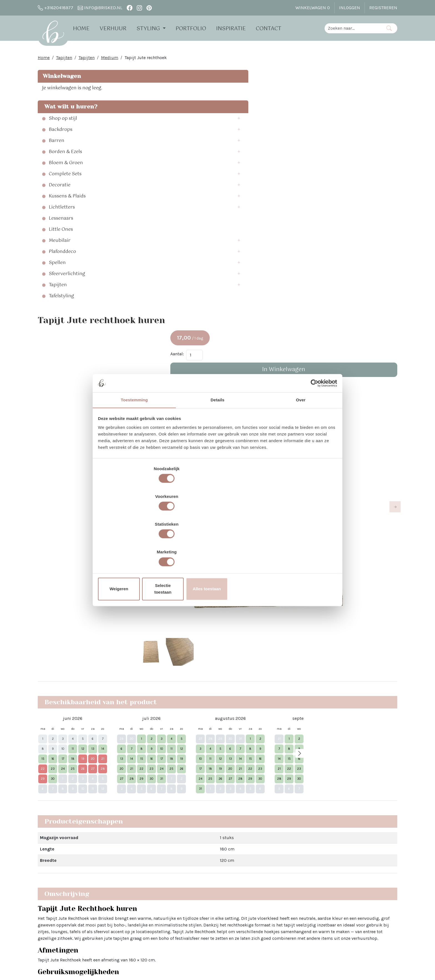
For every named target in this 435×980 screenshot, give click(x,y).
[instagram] (139, 8)
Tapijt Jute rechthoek (146, 61)
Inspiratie (238, 28)
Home (89, 28)
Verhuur (121, 28)
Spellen (57, 266)
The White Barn (126, 939)
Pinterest (266, 882)
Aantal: (319, 114)
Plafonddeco (62, 255)
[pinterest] (149, 8)
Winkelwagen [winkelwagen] (313, 8)
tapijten (193, 600)
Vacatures (121, 929)
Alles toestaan (297, 547)
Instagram (268, 872)
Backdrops (61, 133)
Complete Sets (65, 178)
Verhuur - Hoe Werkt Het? (136, 872)
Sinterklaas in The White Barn (213, 872)
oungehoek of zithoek (246, 577)
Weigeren (138, 547)
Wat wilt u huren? (69, 110)
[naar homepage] (57, 34)
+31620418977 (55, 8)
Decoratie (60, 189)
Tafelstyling (61, 300)
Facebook (267, 862)
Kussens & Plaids (67, 200)
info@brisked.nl (100, 8)
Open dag (121, 882)
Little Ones (61, 233)
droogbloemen (302, 622)
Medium (110, 61)
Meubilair (60, 244)
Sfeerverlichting (67, 277)
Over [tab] (301, 447)
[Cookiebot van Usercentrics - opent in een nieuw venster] (312, 429)
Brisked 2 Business (130, 909)
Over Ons (120, 862)
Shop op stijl (63, 122)
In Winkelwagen (355, 130)
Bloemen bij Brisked (205, 882)
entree (222, 588)
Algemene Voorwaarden (134, 919)
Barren (57, 144)
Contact (276, 28)
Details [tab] (217, 447)
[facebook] (129, 8)
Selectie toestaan (218, 547)
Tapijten (64, 61)
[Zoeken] (389, 28)
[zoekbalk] (353, 28)
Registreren (383, 8)
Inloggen (350, 8)
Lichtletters (62, 211)
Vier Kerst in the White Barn (212, 862)
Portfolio (198, 28)
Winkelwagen (61, 79)
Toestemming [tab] (134, 447)
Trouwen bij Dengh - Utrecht (212, 892)
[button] (115, 122)
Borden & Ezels (65, 155)
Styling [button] (156, 28)
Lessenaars (61, 222)
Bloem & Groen (66, 166)
